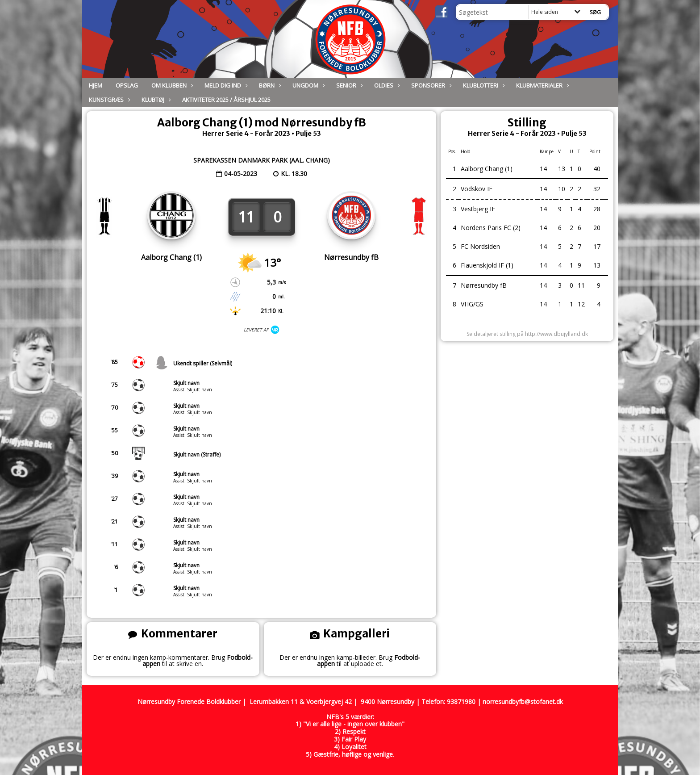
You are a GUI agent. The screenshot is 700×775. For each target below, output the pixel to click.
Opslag (127, 85)
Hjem (96, 85)
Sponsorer (430, 85)
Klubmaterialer (542, 85)
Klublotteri (483, 85)
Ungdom (308, 85)
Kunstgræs (108, 100)
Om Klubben (171, 85)
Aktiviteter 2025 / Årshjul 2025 (226, 100)
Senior (348, 85)
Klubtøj (155, 100)
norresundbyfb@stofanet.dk (523, 702)
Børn (269, 85)
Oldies (386, 85)
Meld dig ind (225, 85)
